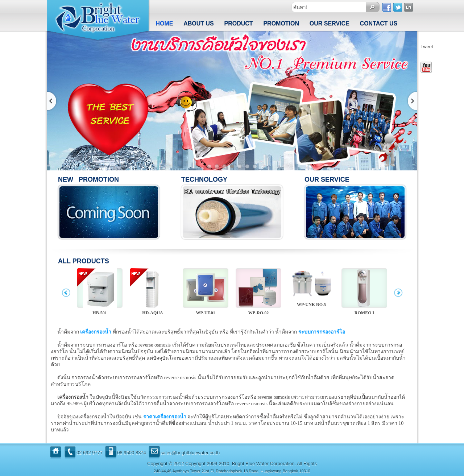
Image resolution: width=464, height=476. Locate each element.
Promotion (281, 23)
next (398, 294)
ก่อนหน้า (53, 101)
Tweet (427, 47)
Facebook (387, 7)
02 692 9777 (90, 453)
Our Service (330, 23)
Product (239, 23)
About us (199, 23)
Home (164, 23)
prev (66, 294)
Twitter (398, 7)
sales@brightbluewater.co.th (190, 453)
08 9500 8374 (132, 453)
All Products (84, 261)
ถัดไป (411, 101)
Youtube (426, 67)
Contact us (379, 23)
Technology (204, 179)
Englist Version (409, 7)
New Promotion (88, 179)
